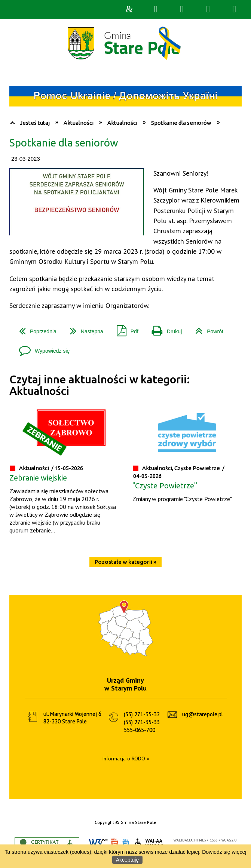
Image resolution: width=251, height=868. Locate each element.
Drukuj (164, 329)
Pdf (125, 329)
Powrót (206, 329)
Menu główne (208, 9)
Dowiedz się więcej (224, 852)
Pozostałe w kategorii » (125, 562)
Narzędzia (182, 9)
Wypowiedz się (41, 348)
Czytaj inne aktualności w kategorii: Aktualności (100, 385)
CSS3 (126, 844)
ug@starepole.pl (203, 714)
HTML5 (114, 844)
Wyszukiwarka (156, 9)
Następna (84, 329)
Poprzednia (35, 329)
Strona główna (129, 9)
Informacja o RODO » (126, 759)
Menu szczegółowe (234, 9)
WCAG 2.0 (149, 843)
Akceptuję (127, 860)
